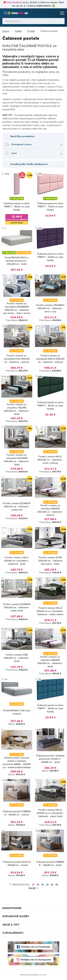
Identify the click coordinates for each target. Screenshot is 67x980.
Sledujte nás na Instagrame (36, 960)
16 (6, 679)
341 (40, 228)
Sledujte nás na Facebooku (36, 947)
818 (40, 174)
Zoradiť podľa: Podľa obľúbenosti (29, 164)
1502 (7, 174)
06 (57, 884)
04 (47, 884)
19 (6, 629)
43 (39, 730)
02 (38, 884)
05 (52, 884)
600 (40, 376)
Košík (55, 13)
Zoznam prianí (49, 13)
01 (33, 884)
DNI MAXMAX (14, 2)
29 (39, 679)
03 (43, 884)
